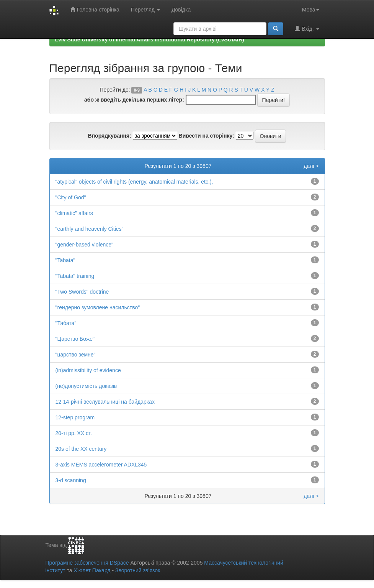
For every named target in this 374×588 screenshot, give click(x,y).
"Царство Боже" (75, 339)
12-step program (75, 417)
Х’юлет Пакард (92, 570)
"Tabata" (65, 260)
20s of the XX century (81, 449)
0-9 (137, 90)
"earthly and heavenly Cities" (90, 229)
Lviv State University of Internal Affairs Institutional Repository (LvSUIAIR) (150, 39)
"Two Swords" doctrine (82, 292)
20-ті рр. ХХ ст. (74, 433)
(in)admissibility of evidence (88, 370)
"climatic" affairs (74, 213)
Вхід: (307, 29)
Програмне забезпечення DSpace (87, 563)
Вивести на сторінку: (207, 136)
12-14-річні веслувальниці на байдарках (105, 402)
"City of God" (71, 197)
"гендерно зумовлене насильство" (98, 307)
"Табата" (66, 323)
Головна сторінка (95, 9)
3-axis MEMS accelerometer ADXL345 (101, 465)
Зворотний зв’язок (138, 570)
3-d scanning (71, 480)
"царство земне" (76, 355)
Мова (311, 10)
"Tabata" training (75, 276)
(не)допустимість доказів (86, 386)
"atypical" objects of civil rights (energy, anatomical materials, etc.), (134, 182)
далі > (311, 166)
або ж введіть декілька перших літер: (134, 100)
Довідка (181, 10)
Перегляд (145, 10)
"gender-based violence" (85, 245)
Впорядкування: (110, 136)
